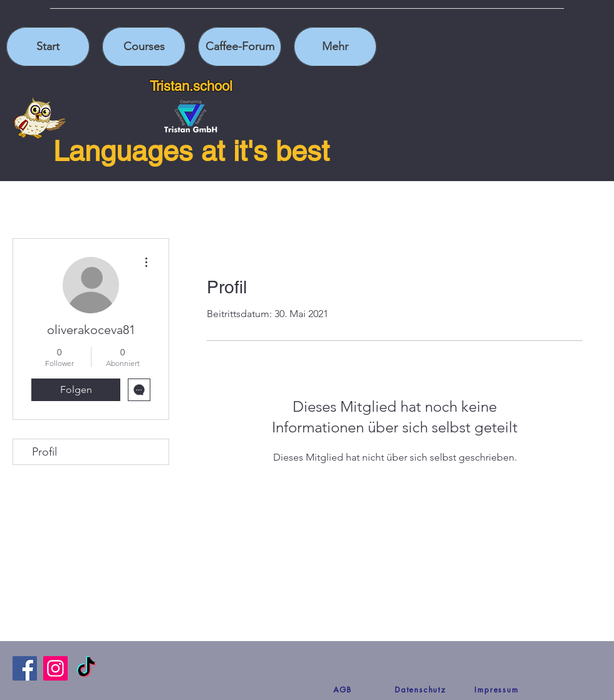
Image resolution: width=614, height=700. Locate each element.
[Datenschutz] (420, 689)
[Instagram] (55, 668)
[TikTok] (86, 668)
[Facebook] (25, 668)
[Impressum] (497, 689)
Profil (44, 452)
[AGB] (343, 689)
